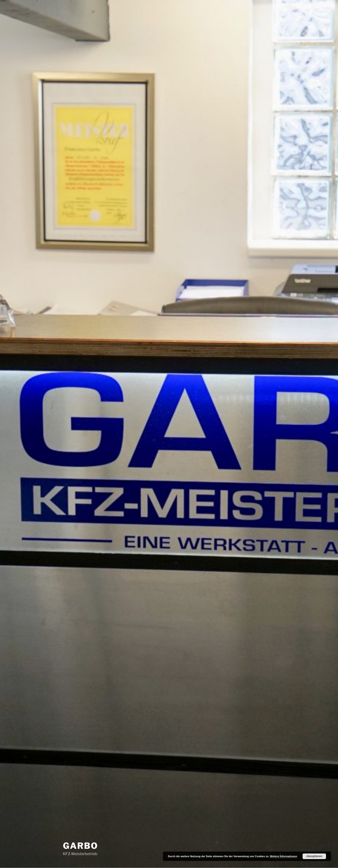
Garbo (80, 846)
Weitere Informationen (284, 856)
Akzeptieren (314, 856)
